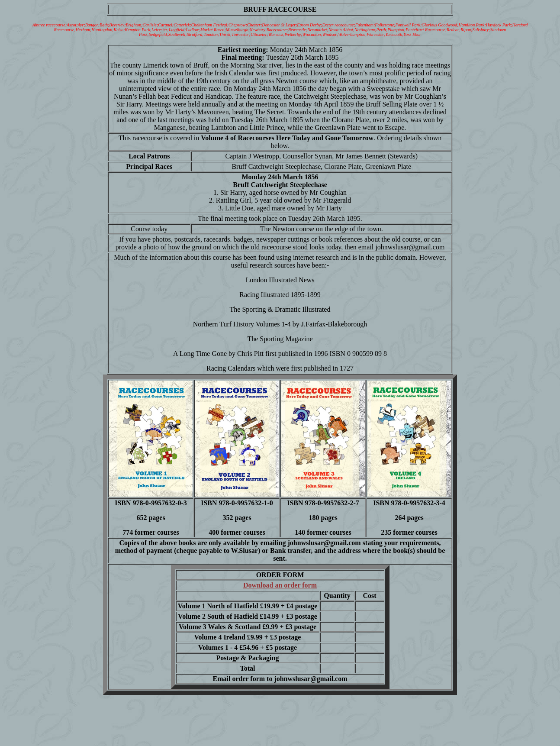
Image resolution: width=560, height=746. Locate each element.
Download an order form (280, 585)
